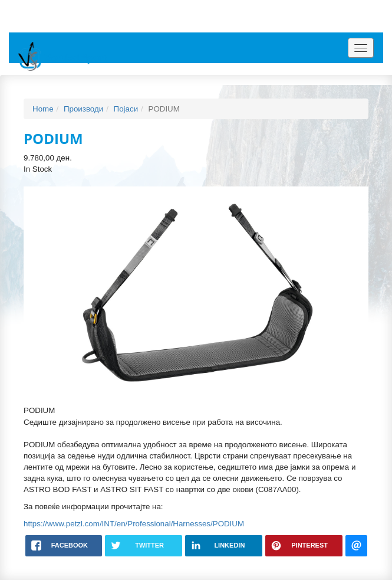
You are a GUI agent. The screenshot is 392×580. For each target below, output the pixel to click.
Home (43, 109)
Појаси (126, 109)
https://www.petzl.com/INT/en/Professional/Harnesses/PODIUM (134, 524)
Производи (83, 109)
